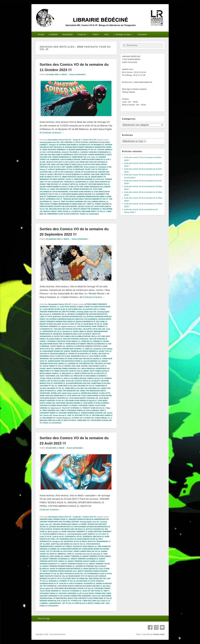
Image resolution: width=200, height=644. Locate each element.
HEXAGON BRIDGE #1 (59, 354)
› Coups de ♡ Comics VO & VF (84, 140)
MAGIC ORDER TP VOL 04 (53, 366)
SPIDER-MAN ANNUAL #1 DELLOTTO (96, 393)
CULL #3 (94, 157)
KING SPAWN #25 (57, 556)
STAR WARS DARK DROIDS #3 (81, 192)
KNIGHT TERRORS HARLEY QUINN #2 (83, 561)
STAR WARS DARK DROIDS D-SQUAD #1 (81, 401)
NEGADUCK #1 (68, 373)
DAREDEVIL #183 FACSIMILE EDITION (65, 160)
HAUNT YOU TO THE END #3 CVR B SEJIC (56, 551)
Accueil (41, 34)
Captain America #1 (68, 327)
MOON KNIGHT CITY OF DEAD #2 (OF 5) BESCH (87, 576)
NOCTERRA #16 (67, 376)
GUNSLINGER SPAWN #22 (71, 549)
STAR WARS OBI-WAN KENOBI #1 (69, 403)
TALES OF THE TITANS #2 (92, 591)
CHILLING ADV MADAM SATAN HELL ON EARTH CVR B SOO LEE (79, 329)
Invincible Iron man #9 (83, 554)
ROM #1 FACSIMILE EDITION (75, 378)
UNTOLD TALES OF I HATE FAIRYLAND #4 (94, 206)
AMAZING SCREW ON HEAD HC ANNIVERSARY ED (89, 519)
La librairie (53, 34)
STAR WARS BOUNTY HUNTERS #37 (54, 398)
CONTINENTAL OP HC (73, 537)
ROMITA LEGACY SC (95, 378)
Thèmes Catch (159, 634)
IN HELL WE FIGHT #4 (56, 174)
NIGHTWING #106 (53, 376)
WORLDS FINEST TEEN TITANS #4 (57, 211)
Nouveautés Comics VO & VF (60, 140)
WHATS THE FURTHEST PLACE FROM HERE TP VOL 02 (90, 598)
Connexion (142, 34)
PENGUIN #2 (69, 182)
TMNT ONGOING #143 (51, 410)
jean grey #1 (98, 554)
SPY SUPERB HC (50, 586)
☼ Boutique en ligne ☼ (123, 34)
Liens (106, 34)
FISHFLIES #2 (87, 341)
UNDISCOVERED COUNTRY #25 (93, 413)
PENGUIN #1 (54, 581)
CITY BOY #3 (103, 534)
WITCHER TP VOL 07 (83, 415)
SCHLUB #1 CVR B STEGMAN (71, 583)
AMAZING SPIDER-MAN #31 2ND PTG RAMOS (58, 312)
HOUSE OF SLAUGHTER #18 (86, 172)
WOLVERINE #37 (49, 418)
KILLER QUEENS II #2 (74, 174)
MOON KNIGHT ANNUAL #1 (50, 373)
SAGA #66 (70, 381)
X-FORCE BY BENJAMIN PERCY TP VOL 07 (88, 211)
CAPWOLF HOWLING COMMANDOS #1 (96, 152)
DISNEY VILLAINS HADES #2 (51, 339)
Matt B (64, 74)
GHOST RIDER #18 (58, 346)
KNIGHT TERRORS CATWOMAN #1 (56, 559)
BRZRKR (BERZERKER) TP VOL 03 (82, 150)
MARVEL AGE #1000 (91, 174)
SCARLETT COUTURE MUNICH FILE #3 (94, 184)
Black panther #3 (54, 532)
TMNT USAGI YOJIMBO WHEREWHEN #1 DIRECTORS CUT (63, 204)
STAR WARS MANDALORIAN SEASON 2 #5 (78, 194)
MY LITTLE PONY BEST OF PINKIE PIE (73, 579)
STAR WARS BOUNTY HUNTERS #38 (84, 398)
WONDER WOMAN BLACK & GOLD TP (55, 601)
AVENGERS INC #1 (59, 314)
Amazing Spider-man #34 (86, 312)
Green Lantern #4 (91, 167)
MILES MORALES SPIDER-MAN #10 (95, 369)
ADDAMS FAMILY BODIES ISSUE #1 (54, 519)
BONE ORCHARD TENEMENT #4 (55, 150)
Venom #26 (44, 209)
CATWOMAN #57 (46, 329)
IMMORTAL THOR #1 (66, 554)
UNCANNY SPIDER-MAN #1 (69, 413)
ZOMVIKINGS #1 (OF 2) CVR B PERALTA (63, 214)
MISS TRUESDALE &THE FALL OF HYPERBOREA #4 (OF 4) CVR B (86, 574)
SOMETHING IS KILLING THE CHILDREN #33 (82, 388)
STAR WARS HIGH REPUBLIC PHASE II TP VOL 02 (74, 588)
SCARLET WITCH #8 (70, 184)
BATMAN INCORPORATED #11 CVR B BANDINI (68, 527)
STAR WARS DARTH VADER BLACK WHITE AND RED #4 (80, 586)
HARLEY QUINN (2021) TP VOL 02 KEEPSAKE (66, 169)
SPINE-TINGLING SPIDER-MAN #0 (53, 396)
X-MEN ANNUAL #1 (102, 418)
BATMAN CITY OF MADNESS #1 (92, 145)
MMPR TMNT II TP (47, 371)
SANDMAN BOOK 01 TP (49, 583)
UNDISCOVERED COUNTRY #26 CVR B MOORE (58, 206)
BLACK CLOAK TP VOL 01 (72, 324)
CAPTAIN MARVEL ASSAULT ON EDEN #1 (63, 152)
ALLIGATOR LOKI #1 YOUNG (94, 309)
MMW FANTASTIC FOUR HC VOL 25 (76, 177)
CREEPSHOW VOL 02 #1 (52, 331)
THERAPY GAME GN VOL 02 (93, 408)
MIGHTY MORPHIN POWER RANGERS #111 (64, 369)
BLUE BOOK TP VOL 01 (93, 324)
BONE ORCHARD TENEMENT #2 (75, 532)
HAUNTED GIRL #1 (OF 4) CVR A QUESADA (57, 172)
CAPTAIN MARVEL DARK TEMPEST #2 (82, 534)
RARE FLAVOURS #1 (55, 378)
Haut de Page (44, 618)
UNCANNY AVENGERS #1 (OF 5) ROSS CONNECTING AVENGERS (65, 596)
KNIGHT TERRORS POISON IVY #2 (74, 564)
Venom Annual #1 (60, 415)
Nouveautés (68, 34)
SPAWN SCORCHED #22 (82, 189)
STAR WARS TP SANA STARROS (96, 403)
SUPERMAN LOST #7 (54, 199)
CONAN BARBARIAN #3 (62, 157)
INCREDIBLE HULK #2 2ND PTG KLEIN (55, 356)
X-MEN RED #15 (83, 420)
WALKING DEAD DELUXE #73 (61, 209)
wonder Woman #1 (64, 418)
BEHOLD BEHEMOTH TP (86, 322)
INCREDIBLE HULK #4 (80, 356)
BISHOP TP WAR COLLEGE (50, 324)
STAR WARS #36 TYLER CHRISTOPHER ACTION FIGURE (89, 396)
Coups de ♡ (83, 34)
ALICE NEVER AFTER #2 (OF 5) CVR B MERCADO (62, 309)
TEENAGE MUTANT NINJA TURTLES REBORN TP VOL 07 (86, 199)
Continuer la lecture (53, 133)
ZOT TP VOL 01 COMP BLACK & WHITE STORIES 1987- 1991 (86, 603)
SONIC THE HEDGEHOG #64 (68, 391)
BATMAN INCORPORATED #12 (74, 317)
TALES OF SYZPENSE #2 (72, 408)
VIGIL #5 (71, 415)
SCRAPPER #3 (59, 383)
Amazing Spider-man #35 (49, 142)
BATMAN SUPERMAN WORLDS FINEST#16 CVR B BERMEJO (74, 319)
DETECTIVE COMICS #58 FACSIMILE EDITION (72, 336)
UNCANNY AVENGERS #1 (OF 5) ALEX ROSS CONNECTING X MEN (85, 593)
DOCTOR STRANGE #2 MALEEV (76, 339)
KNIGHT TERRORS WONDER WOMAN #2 (58, 566)
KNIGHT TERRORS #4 (73, 556)
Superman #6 (56, 408)
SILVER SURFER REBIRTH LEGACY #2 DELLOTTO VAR (61, 187)
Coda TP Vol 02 (46, 537)
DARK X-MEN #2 (79, 331)
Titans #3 (56, 202)
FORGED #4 (98, 341)
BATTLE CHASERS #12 (95, 529)
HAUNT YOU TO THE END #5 (96, 169)
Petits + (96, 34)
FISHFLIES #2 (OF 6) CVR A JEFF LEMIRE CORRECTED (61, 167)
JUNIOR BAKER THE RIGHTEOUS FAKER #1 (65, 361)
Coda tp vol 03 (58, 537)
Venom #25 (48, 415)
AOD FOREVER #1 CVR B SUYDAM (74, 142)
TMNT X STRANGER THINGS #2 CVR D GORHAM (80, 410)
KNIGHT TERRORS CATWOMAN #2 (84, 559)
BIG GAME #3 (102, 322)
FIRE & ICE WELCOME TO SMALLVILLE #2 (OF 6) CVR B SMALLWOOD (79, 164)
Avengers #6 (54, 145)
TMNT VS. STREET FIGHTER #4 (99, 204)
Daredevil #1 (67, 331)
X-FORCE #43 (77, 418)
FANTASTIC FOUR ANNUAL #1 (68, 341)
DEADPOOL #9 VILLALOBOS (75, 542)
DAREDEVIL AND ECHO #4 (93, 537)
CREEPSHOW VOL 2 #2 (81, 157)
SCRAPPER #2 (89, 583)
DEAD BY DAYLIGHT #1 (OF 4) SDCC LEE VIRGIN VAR (67, 162)
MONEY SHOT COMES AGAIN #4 (96, 371)
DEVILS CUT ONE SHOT (101, 336)
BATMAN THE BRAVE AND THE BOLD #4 (69, 529)
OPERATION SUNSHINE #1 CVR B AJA (89, 179)
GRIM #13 (89, 349)
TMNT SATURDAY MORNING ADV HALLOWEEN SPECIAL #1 (84, 202)
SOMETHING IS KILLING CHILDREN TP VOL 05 (76, 386)
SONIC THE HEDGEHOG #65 (61, 189)
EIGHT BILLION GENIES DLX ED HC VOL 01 (68, 544)
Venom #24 (96, 596)
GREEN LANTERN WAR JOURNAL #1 (69, 349)
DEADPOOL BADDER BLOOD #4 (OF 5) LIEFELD (72, 334)
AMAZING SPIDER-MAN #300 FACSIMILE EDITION (59, 522)
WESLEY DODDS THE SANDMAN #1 (87, 209)
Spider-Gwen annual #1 (71, 393)
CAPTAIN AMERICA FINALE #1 (54, 534)
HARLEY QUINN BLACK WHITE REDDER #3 (81, 351)
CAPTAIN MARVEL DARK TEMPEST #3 (92, 327)
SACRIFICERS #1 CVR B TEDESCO (90, 581)
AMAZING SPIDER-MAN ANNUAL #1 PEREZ (70, 524)
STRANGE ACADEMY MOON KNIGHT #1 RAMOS (59, 406)
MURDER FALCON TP (48, 579)
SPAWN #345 (56, 393)
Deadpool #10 (58, 542)
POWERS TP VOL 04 (67, 581)
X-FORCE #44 (89, 418)
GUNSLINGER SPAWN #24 (53, 351)
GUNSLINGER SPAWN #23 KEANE (95, 549)
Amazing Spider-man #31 (89, 522)
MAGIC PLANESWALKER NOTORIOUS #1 (66, 569)
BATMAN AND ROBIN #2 (69, 145)
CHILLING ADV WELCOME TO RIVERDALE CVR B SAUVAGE (63, 155)
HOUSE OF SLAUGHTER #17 (80, 354)
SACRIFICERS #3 (82, 182)
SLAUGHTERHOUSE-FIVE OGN (78, 383)
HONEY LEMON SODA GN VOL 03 (87, 551)
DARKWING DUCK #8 (68, 539)
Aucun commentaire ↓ (78, 74)
